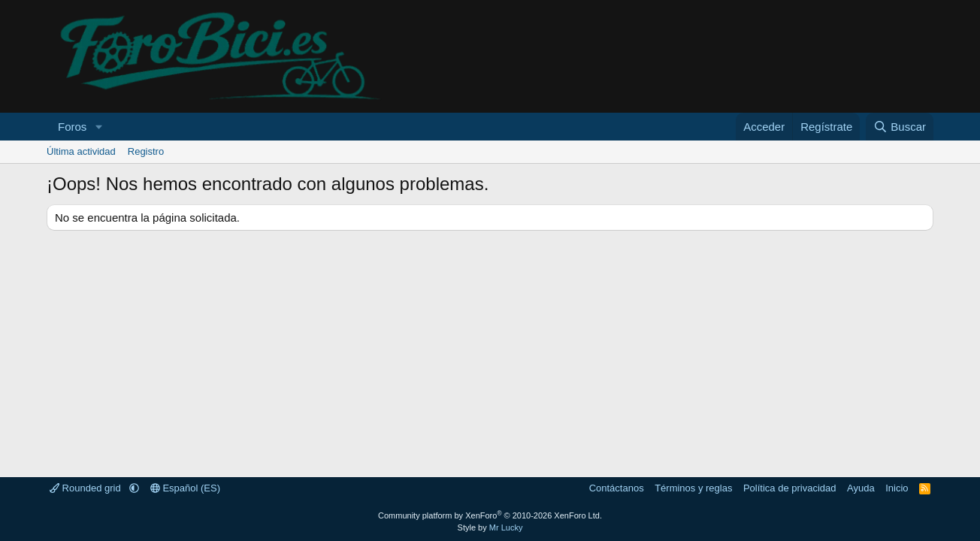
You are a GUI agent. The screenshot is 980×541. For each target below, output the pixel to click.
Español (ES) (185, 488)
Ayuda (861, 488)
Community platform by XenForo (490, 515)
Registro (146, 151)
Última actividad (81, 151)
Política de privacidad (790, 488)
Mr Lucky (506, 527)
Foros (72, 127)
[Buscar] (900, 127)
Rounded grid (86, 488)
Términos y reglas (693, 488)
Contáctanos (617, 488)
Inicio (897, 488)
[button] (98, 127)
